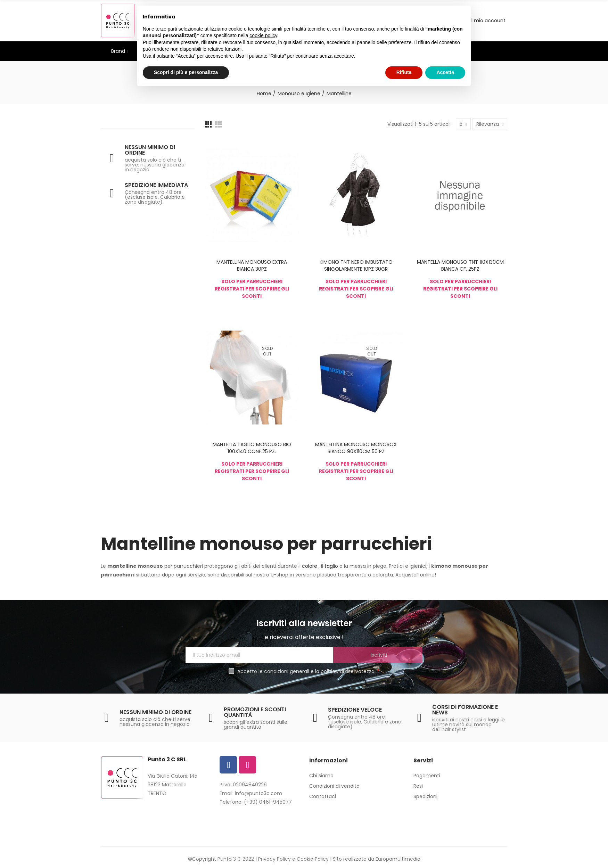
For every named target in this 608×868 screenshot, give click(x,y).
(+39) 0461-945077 (268, 802)
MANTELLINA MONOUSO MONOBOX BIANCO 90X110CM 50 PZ (356, 448)
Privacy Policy (274, 859)
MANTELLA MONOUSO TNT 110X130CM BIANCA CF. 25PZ (460, 265)
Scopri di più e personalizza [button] (186, 72)
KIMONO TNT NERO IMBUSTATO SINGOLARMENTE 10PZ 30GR (356, 265)
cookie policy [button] (263, 35)
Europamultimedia (398, 859)
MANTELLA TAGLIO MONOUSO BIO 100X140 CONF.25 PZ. (252, 448)
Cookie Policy (313, 859)
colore (310, 566)
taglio (332, 566)
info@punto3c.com (258, 793)
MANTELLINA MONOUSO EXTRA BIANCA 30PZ (252, 265)
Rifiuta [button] (404, 72)
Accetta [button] (445, 72)
